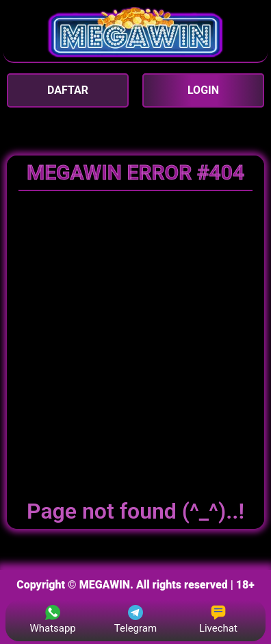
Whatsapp (52, 620)
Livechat (218, 620)
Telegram (135, 620)
